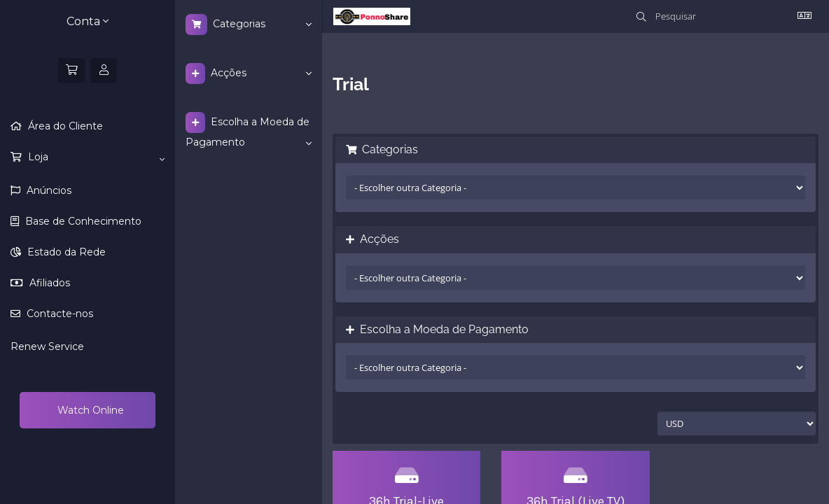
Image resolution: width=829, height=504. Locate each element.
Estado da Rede (65, 252)
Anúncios (48, 190)
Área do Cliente (64, 126)
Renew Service (47, 346)
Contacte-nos (58, 314)
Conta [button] (88, 21)
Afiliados (48, 283)
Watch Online (89, 410)
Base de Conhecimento (82, 221)
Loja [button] (95, 157)
